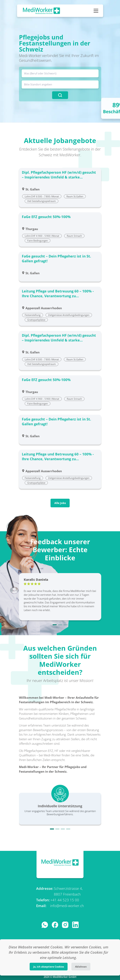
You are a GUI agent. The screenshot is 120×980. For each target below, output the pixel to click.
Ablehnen (81, 967)
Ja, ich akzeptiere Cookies (49, 967)
